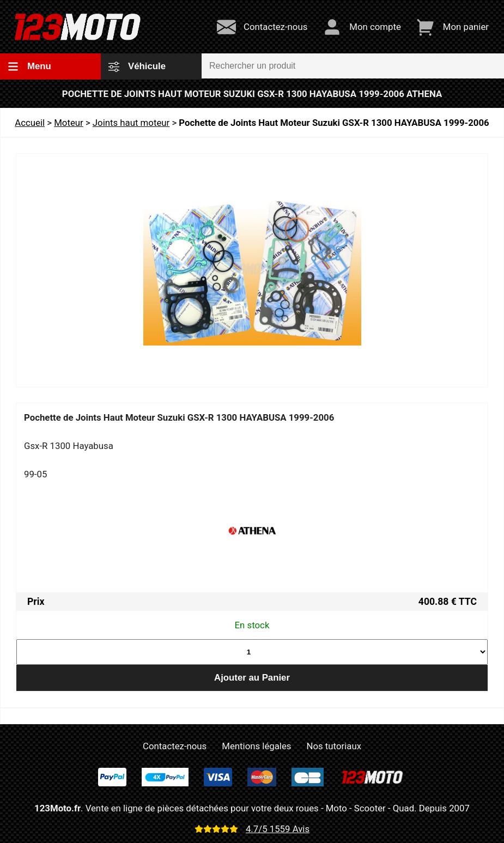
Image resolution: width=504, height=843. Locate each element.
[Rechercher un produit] (353, 66)
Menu (29, 66)
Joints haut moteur (131, 123)
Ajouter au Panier (252, 678)
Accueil (30, 123)
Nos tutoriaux (334, 746)
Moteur (69, 123)
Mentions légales (256, 746)
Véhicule (137, 66)
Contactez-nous (175, 746)
